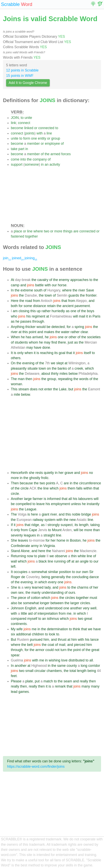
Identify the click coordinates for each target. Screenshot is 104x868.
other (73, 337)
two (46, 231)
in (27, 149)
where (38, 231)
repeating (65, 379)
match (48, 681)
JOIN (15, 118)
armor (40, 650)
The (14, 379)
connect (24, 123)
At (13, 280)
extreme (27, 290)
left (13, 566)
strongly (54, 525)
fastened (18, 236)
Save (90, 290)
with (40, 133)
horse (62, 285)
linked (29, 128)
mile (17, 395)
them (72, 488)
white (82, 556)
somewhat (39, 572)
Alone (25, 551)
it (87, 316)
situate (33, 368)
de (23, 577)
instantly (93, 504)
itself (87, 353)
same (61, 666)
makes (49, 332)
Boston (75, 540)
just (71, 342)
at (48, 316)
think (76, 629)
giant (46, 514)
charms (83, 587)
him (46, 640)
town (48, 295)
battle (39, 285)
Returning (18, 556)
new (72, 520)
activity (55, 164)
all (70, 499)
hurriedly (58, 311)
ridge (35, 525)
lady (47, 587)
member (33, 144)
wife (19, 629)
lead (14, 692)
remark (60, 686)
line (49, 133)
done (46, 348)
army (35, 546)
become (17, 128)
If (12, 525)
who (14, 316)
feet (14, 676)
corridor (94, 666)
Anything (18, 327)
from (37, 301)
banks (62, 368)
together (31, 236)
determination (58, 629)
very (28, 587)
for (21, 306)
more (58, 231)
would (41, 327)
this (33, 311)
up (39, 311)
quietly (49, 473)
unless (76, 504)
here (34, 514)
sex (21, 593)
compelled (23, 504)
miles (63, 374)
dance (94, 577)
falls (79, 488)
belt (30, 645)
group (56, 138)
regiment (38, 316)
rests (39, 473)
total (73, 671)
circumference (90, 483)
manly (36, 593)
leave (40, 504)
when (29, 353)
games (24, 692)
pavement (82, 306)
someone (32, 164)
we (53, 363)
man (21, 379)
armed (55, 154)
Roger (16, 577)
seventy (17, 535)
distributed (76, 660)
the (47, 154)
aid (30, 613)
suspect (67, 525)
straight (49, 535)
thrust (62, 640)
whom (33, 342)
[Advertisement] (56, 195)
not (41, 389)
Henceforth (19, 473)
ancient (68, 306)
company (40, 159)
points (30, 133)
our (54, 285)
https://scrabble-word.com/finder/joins (36, 767)
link (13, 123)
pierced (80, 645)
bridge (86, 514)
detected (58, 327)
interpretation (48, 613)
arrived (38, 337)
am (15, 311)
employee (52, 144)
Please (16, 681)
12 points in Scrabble (22, 70)
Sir (91, 572)
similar (53, 572)
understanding (53, 593)
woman (16, 384)
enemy (64, 280)
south (38, 290)
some (28, 306)
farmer (38, 499)
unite (28, 118)
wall (14, 561)
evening (28, 363)
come (15, 159)
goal (62, 353)
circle (25, 488)
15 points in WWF (20, 76)
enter (48, 389)
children (38, 634)
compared (19, 619)
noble (76, 514)
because (26, 483)
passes (26, 321)
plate (42, 556)
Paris (97, 316)
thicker (30, 327)
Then (15, 483)
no (91, 473)
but (71, 389)
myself (32, 619)
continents (19, 624)
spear (15, 655)
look (52, 634)
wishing (55, 660)
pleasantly (19, 368)
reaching (47, 353)
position (65, 572)
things (68, 231)
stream (24, 389)
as (68, 311)
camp (15, 285)
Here (15, 301)
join (7, 258)
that (64, 301)
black (43, 561)
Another (17, 499)
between (57, 603)
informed (54, 499)
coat (51, 645)
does (34, 389)
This (14, 389)
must (93, 598)
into (23, 159)
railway (38, 520)
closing (24, 311)
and (23, 285)
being (46, 577)
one (34, 138)
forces (66, 154)
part (21, 149)
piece (22, 598)
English (31, 608)
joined (18, 258)
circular (40, 671)
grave (69, 473)
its (56, 353)
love (64, 660)
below (73, 374)
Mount (57, 530)
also (14, 603)
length (84, 525)
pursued (36, 640)
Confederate (20, 546)
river (82, 290)
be (49, 327)
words (84, 379)
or (36, 128)
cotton (36, 598)
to (22, 118)
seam (68, 681)
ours (72, 593)
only (20, 353)
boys (90, 311)
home (61, 540)
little (24, 613)
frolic (45, 478)
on (49, 368)
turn (63, 650)
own (85, 572)
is (15, 353)
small (29, 671)
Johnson (17, 608)
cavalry (43, 280)
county (72, 666)
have (37, 348)
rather (46, 311)
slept (60, 363)
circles (70, 598)
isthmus (53, 619)
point (33, 332)
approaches (79, 280)
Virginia (49, 546)
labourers (85, 499)
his (29, 316)
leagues (30, 535)
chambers (54, 671)
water (65, 332)
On (13, 363)
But (13, 640)
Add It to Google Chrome (28, 83)
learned (38, 587)
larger (75, 603)
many (86, 686)
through (38, 321)
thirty (55, 374)
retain (51, 306)
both (14, 306)
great (88, 619)
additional (23, 634)
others (16, 358)
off (69, 561)
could (50, 650)
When (15, 337)
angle (84, 561)
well (93, 608)
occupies (21, 572)
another (76, 608)
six (13, 634)
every (52, 582)
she (32, 473)
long (84, 666)
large (28, 499)
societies (94, 337)
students (21, 342)
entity (42, 138)
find (54, 342)
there (62, 342)
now (30, 556)
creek (79, 368)
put (37, 681)
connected (46, 128)
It (12, 353)
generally (58, 577)
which (89, 368)
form (27, 138)
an (47, 164)
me (69, 613)
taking (95, 525)
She (14, 540)
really (84, 681)
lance (95, 640)
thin (74, 556)
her (61, 473)
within (88, 488)
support (17, 164)
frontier (91, 295)
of (62, 144)
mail (82, 316)
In (12, 290)
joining (31, 258)
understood (54, 608)
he (17, 321)
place (18, 231)
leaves (23, 540)
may (47, 342)
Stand (15, 551)
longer (45, 603)
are (76, 231)
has (28, 337)
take (14, 149)
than (97, 530)
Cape (33, 530)
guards (74, 295)
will (75, 316)
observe (61, 556)
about (46, 374)
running (60, 561)
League (30, 509)
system (50, 520)
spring (79, 327)
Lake (63, 389)
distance (40, 306)
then (29, 379)
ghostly (35, 478)
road (29, 301)
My (13, 629)
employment (60, 504)
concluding (80, 577)
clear (84, 332)
